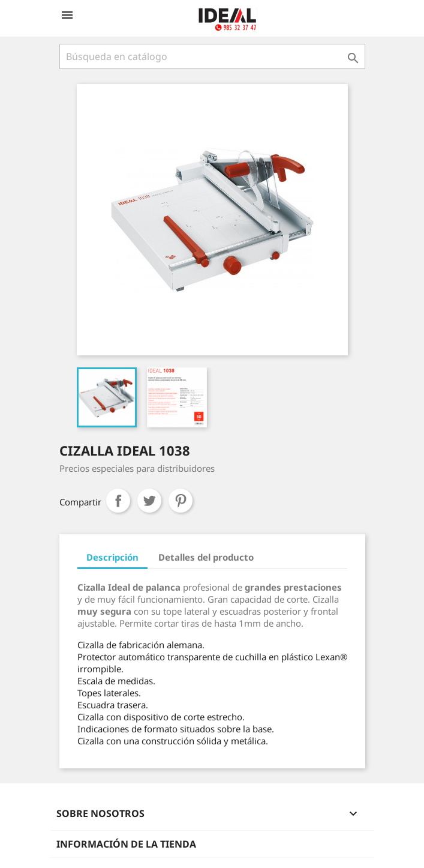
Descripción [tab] (112, 557)
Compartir (118, 501)
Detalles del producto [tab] (206, 557)
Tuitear (149, 501)
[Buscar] (212, 56)
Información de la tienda (126, 844)
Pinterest (181, 501)
